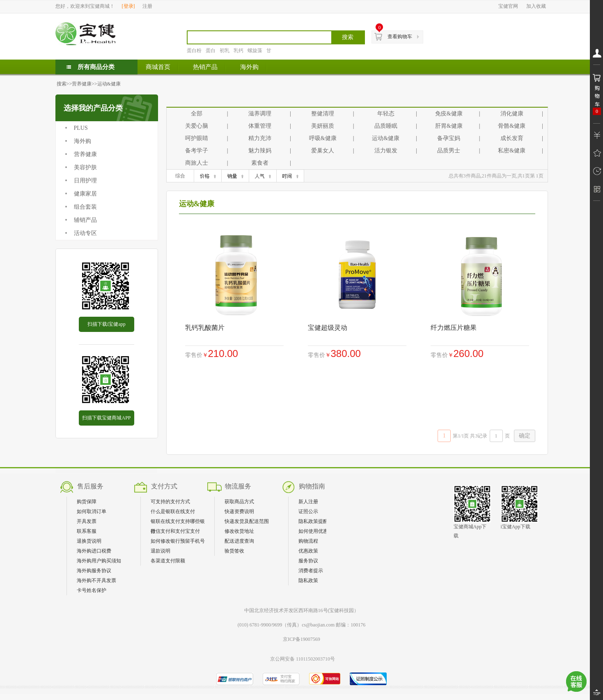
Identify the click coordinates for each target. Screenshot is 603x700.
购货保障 (87, 502)
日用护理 (85, 181)
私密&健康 (512, 151)
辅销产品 (85, 220)
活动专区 (85, 233)
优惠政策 (308, 551)
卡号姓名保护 (92, 590)
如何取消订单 (92, 511)
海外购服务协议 (94, 571)
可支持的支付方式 (170, 502)
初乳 (225, 51)
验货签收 (234, 551)
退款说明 (160, 551)
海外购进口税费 (94, 551)
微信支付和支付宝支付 (175, 531)
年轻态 (386, 114)
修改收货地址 (239, 531)
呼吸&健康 (323, 138)
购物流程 (308, 541)
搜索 (62, 84)
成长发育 (512, 138)
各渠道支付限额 (168, 561)
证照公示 (308, 511)
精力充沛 (260, 138)
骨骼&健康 (512, 126)
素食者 (260, 163)
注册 (147, 6)
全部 (197, 114)
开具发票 (87, 521)
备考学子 (197, 151)
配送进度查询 (239, 541)
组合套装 (85, 207)
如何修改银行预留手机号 (178, 541)
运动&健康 (109, 84)
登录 (128, 6)
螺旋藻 (255, 51)
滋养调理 (260, 114)
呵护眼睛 (197, 138)
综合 (180, 176)
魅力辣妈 (260, 151)
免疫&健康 (449, 114)
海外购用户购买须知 (99, 561)
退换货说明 (89, 541)
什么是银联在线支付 (173, 511)
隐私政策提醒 (313, 521)
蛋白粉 (194, 51)
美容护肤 (85, 167)
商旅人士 (197, 163)
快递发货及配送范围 (247, 521)
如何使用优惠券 (316, 531)
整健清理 (323, 114)
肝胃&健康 (449, 126)
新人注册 (308, 502)
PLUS (81, 128)
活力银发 (386, 151)
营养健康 (82, 84)
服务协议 (308, 561)
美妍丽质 (323, 126)
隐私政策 (308, 580)
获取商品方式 (239, 502)
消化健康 (512, 114)
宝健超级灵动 (328, 328)
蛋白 (211, 51)
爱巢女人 (323, 151)
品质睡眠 (386, 126)
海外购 (83, 141)
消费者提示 (311, 571)
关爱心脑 (197, 126)
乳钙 (238, 51)
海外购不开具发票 (96, 580)
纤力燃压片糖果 (454, 328)
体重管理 (260, 126)
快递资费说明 (239, 511)
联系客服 (87, 531)
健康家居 (85, 194)
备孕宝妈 (449, 138)
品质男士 (449, 151)
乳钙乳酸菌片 (205, 328)
